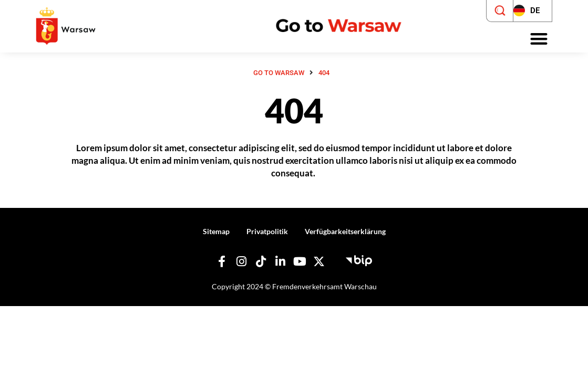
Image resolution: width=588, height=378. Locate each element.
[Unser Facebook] (222, 261)
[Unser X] (319, 261)
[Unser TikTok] (261, 261)
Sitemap (216, 231)
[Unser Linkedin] (280, 261)
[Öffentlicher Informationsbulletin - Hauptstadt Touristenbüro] (359, 259)
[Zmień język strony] (533, 11)
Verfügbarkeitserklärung (345, 231)
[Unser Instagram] (241, 261)
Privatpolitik (267, 231)
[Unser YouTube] (300, 261)
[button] (539, 39)
